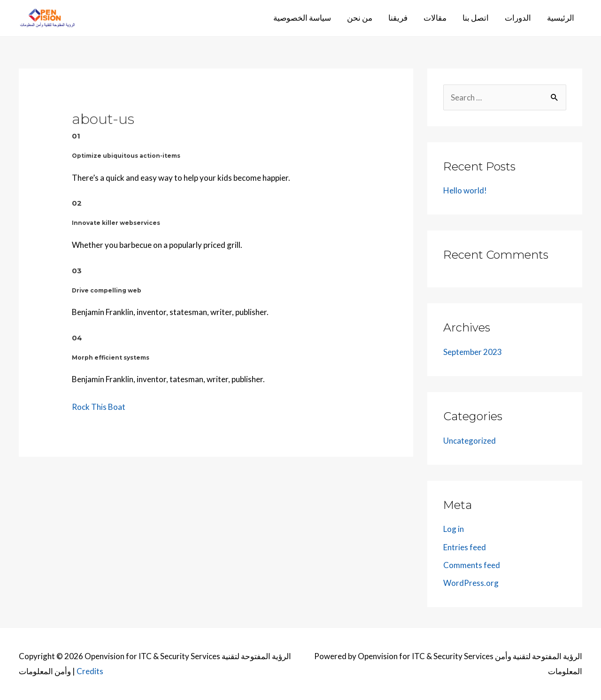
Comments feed (472, 565)
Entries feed (465, 547)
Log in (454, 529)
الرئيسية (561, 18)
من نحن (360, 18)
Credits (90, 671)
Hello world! (465, 190)
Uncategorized (470, 441)
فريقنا (398, 18)
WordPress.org (471, 583)
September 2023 (473, 352)
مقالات (435, 18)
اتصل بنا (476, 18)
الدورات (518, 18)
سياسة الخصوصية (302, 18)
